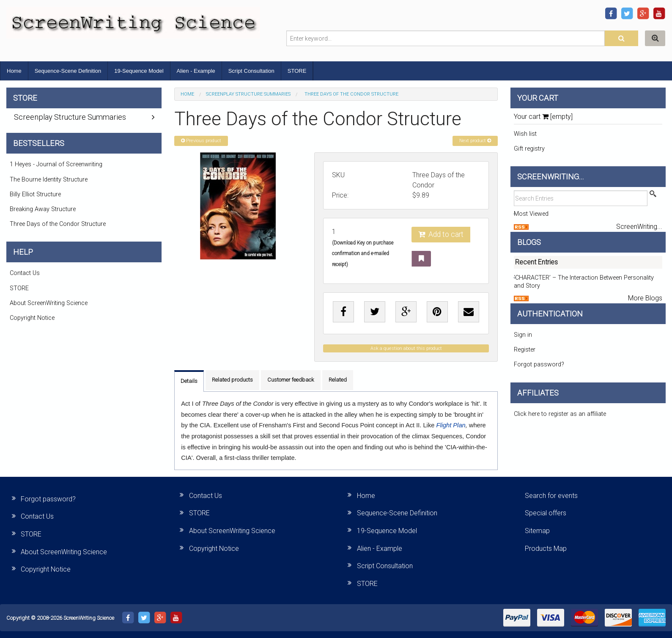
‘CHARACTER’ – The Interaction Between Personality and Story (584, 282)
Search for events (551, 496)
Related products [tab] (232, 380)
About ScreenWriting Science (49, 303)
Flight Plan (451, 425)
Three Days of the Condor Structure (58, 224)
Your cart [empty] (543, 117)
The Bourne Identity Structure (49, 180)
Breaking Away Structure (43, 209)
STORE (297, 71)
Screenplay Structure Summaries (248, 94)
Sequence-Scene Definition (68, 71)
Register (525, 350)
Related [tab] (338, 380)
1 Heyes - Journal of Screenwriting (56, 164)
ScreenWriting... (639, 227)
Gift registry (529, 149)
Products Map (546, 549)
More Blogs (645, 298)
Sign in (523, 335)
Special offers (546, 513)
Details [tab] (189, 381)
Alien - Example (196, 71)
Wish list (525, 134)
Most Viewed (531, 214)
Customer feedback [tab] (291, 380)
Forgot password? (539, 364)
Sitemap (537, 531)
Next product (475, 141)
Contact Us (25, 273)
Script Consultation (251, 71)
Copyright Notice (32, 318)
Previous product (201, 141)
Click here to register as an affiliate (560, 414)
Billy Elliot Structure (35, 194)
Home (14, 71)
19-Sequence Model (139, 71)
